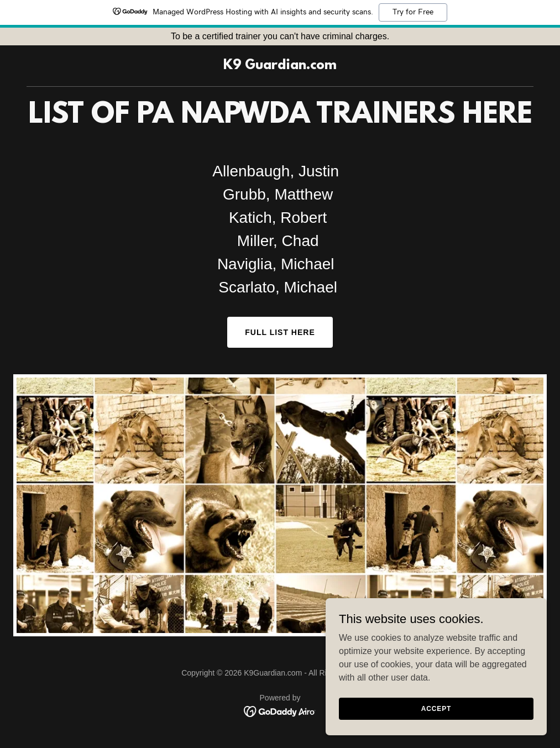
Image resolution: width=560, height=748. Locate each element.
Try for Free (413, 12)
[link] (280, 66)
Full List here (280, 332)
